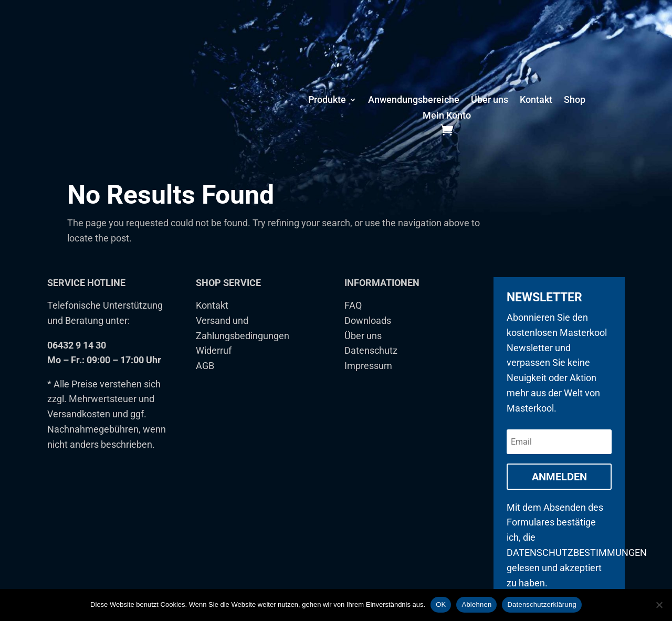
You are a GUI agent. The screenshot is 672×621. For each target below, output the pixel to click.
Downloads (368, 334)
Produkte (327, 101)
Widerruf (214, 364)
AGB (205, 379)
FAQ (353, 318)
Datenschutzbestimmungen (577, 566)
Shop (575, 101)
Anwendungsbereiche (414, 101)
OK (441, 604)
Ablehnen (476, 604)
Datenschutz (371, 364)
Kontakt (536, 101)
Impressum (368, 379)
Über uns (490, 101)
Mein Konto (447, 116)
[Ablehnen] (659, 605)
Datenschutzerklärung (542, 604)
